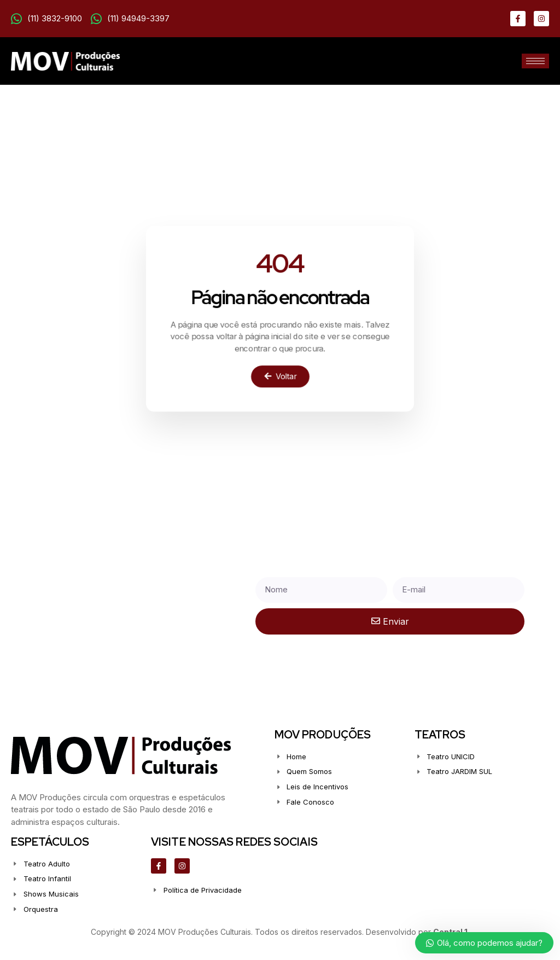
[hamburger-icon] (535, 61)
